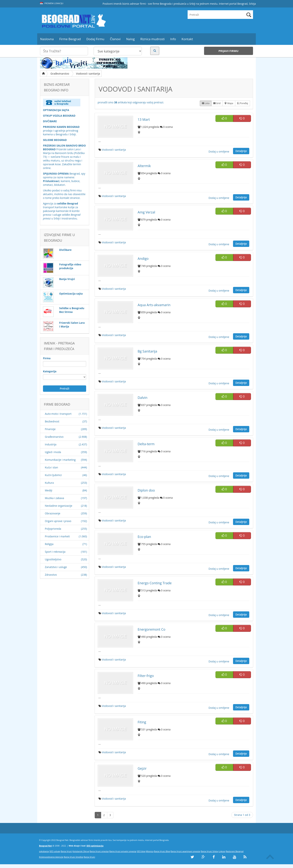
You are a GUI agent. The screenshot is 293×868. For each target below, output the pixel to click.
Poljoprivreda (53, 529)
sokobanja (44, 851)
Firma (47, 358)
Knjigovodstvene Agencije (51, 857)
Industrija (51, 444)
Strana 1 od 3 (242, 815)
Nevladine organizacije (59, 506)
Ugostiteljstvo (53, 559)
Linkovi (222, 851)
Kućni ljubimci (53, 475)
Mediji (49, 490)
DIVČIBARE (50, 121)
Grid (217, 103)
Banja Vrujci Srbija (209, 851)
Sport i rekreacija (55, 552)
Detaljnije (241, 151)
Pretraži (65, 388)
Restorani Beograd (235, 851)
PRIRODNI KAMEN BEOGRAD (61, 127)
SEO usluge (55, 851)
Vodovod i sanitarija (88, 74)
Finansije (50, 429)
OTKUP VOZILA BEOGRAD (59, 116)
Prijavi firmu (228, 51)
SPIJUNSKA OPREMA (56, 174)
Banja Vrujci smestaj (99, 851)
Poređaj (243, 103)
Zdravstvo (51, 575)
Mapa (229, 103)
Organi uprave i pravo (58, 521)
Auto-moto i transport (58, 414)
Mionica (150, 851)
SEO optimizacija (95, 846)
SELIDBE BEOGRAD (55, 140)
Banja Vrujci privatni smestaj (123, 851)
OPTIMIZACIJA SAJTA (56, 110)
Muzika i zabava (54, 498)
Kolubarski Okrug (81, 851)
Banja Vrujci (66, 851)
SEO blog (141, 851)
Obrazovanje (53, 513)
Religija (49, 544)
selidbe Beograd (68, 203)
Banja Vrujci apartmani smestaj (185, 851)
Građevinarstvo (60, 74)
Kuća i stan (51, 467)
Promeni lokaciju (52, 3)
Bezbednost (52, 421)
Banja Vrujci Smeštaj (74, 857)
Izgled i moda (53, 452)
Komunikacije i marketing (60, 460)
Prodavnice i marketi (57, 536)
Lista (206, 103)
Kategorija (50, 371)
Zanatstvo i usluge (56, 567)
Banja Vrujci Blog (162, 851)
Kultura (49, 483)
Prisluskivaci (51, 181)
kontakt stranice (70, 198)
